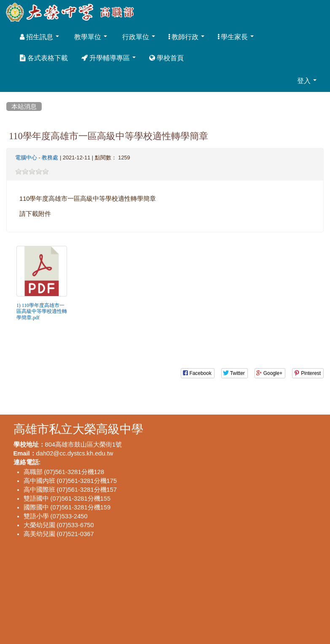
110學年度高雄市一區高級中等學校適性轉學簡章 (109, 136)
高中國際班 (39, 489)
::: (8, 97)
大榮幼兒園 (39, 525)
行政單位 (138, 37)
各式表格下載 (44, 58)
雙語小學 (36, 516)
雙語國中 (36, 498)
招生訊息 (39, 37)
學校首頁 (166, 58)
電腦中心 (26, 158)
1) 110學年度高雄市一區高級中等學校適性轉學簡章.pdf (42, 311)
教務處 (50, 158)
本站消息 (24, 106)
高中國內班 (39, 481)
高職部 (33, 472)
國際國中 (36, 507)
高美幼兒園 (39, 534)
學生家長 (236, 37)
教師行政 (186, 37)
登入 (307, 81)
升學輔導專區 (109, 58)
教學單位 (90, 37)
